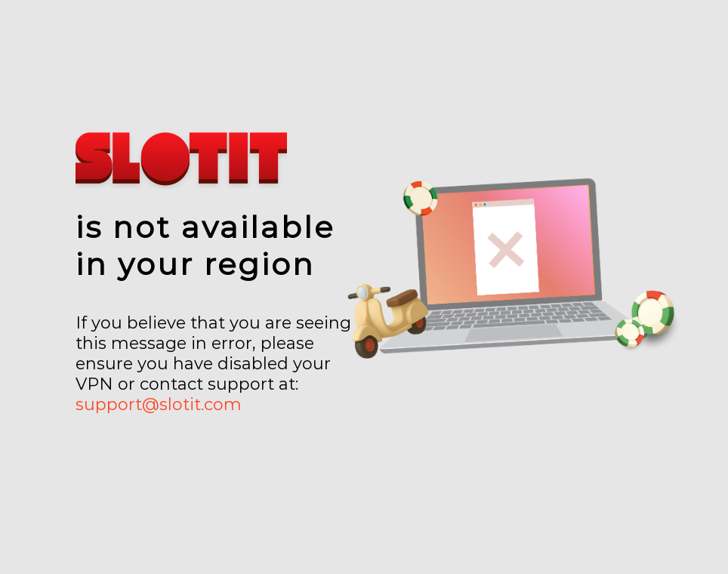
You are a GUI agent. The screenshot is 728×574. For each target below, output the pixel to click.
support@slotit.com (159, 404)
